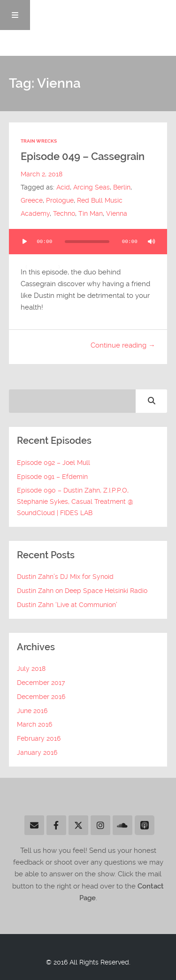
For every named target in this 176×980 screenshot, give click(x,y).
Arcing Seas (92, 187)
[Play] (25, 242)
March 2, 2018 (42, 174)
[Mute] (151, 242)
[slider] (87, 242)
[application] (88, 242)
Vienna (117, 213)
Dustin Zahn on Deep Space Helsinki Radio (82, 591)
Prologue (60, 200)
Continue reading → (123, 345)
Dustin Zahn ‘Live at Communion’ (67, 605)
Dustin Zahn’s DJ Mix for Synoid (65, 577)
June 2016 (32, 711)
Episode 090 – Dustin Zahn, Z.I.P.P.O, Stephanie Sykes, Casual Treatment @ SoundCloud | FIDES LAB (75, 501)
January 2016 (37, 752)
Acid (63, 187)
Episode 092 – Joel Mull (54, 463)
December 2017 (41, 683)
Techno (64, 213)
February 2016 (39, 738)
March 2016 (34, 724)
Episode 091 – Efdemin (52, 477)
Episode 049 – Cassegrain (83, 156)
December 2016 (41, 697)
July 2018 (31, 669)
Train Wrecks (39, 141)
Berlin (122, 187)
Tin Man (91, 213)
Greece (32, 200)
